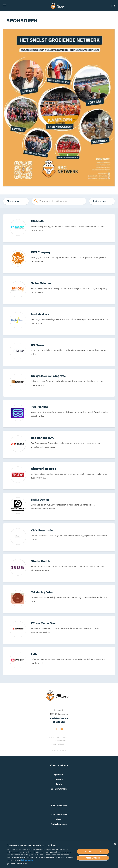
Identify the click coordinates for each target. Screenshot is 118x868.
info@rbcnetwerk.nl (59, 724)
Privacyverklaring (59, 747)
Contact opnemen (59, 830)
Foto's (59, 790)
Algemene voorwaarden (59, 744)
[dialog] (59, 855)
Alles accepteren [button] (93, 851)
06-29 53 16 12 (59, 728)
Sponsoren (59, 780)
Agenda (59, 785)
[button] (40, 864)
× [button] (115, 844)
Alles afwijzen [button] (93, 858)
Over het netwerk (59, 820)
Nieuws (59, 825)
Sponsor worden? (59, 795)
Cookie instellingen (59, 750)
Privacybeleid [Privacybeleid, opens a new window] (27, 860)
